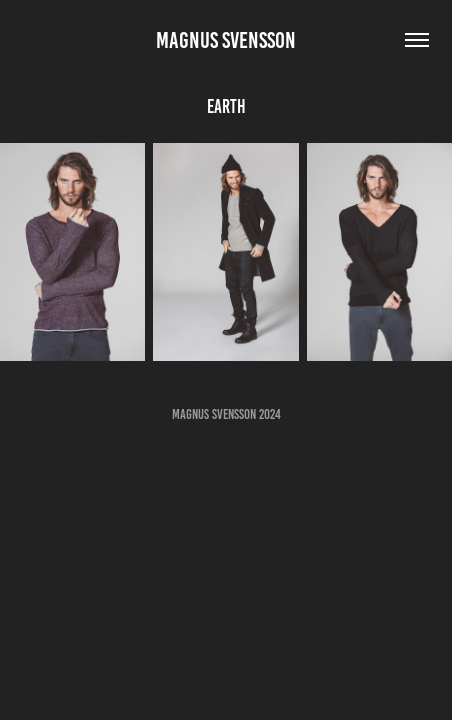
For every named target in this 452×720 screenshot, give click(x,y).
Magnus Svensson (226, 40)
